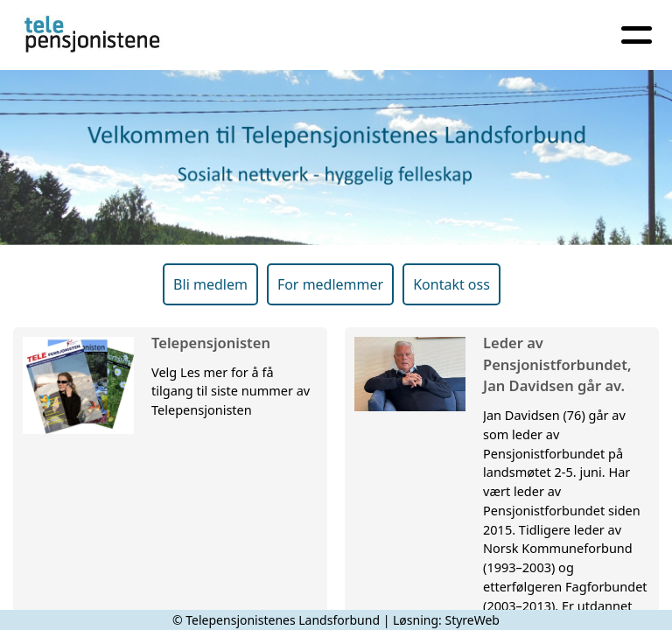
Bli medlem (210, 284)
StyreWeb (472, 620)
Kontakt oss (451, 284)
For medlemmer (330, 284)
